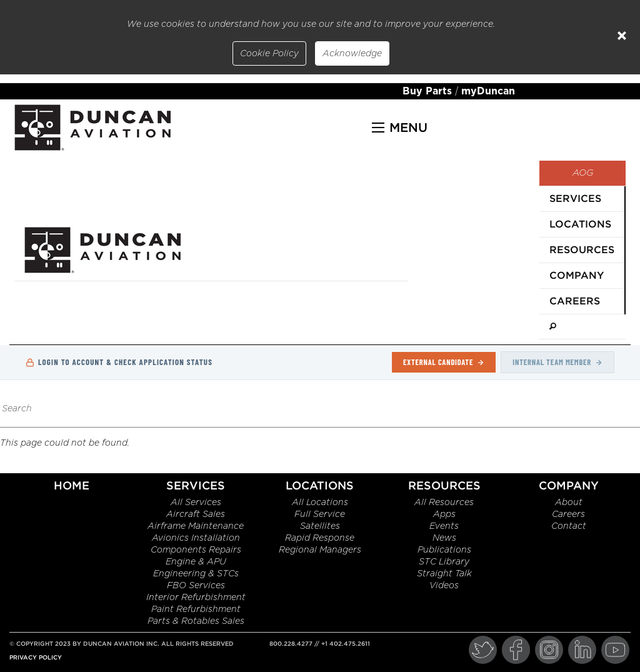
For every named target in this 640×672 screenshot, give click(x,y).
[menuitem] (582, 327)
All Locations (320, 503)
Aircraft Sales (196, 514)
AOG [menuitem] (583, 173)
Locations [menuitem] (580, 224)
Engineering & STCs (196, 574)
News (444, 538)
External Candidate (444, 362)
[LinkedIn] (582, 650)
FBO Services (196, 586)
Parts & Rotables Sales (196, 621)
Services (196, 485)
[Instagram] (549, 650)
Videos (444, 586)
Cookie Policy (269, 54)
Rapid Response (320, 538)
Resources (444, 485)
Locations (320, 485)
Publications (444, 550)
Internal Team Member (557, 362)
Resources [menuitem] (582, 250)
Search (17, 409)
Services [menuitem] (575, 198)
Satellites (320, 526)
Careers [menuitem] (575, 301)
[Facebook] (516, 650)
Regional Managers (320, 550)
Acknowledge (352, 54)
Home (72, 485)
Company (569, 485)
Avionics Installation (196, 538)
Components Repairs (196, 550)
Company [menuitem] (577, 275)
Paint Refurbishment (196, 609)
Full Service (320, 514)
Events (444, 526)
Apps (444, 514)
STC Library (444, 562)
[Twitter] (483, 650)
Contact (569, 526)
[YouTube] (615, 650)
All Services (196, 503)
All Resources (444, 503)
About (569, 503)
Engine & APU (196, 562)
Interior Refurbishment (196, 598)
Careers (568, 514)
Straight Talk (444, 574)
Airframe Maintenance (196, 526)
